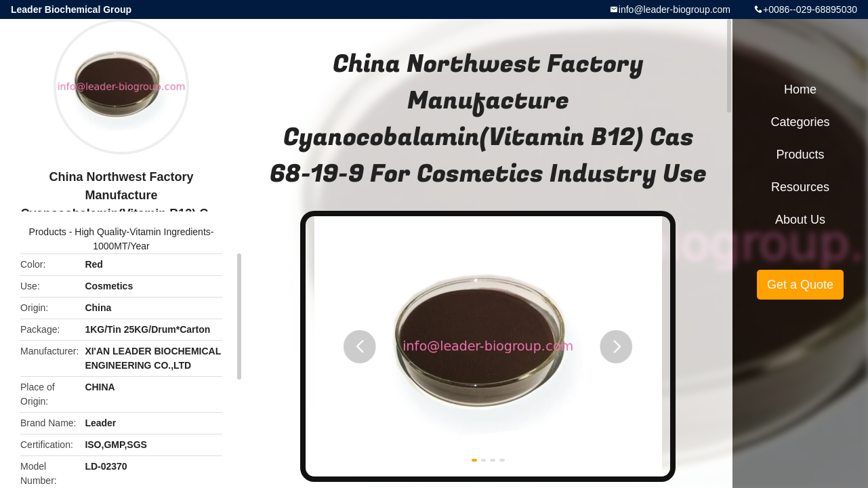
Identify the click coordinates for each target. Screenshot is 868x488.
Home (800, 89)
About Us (800, 220)
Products (48, 232)
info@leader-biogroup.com (675, 9)
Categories (800, 122)
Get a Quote (800, 285)
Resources (800, 187)
